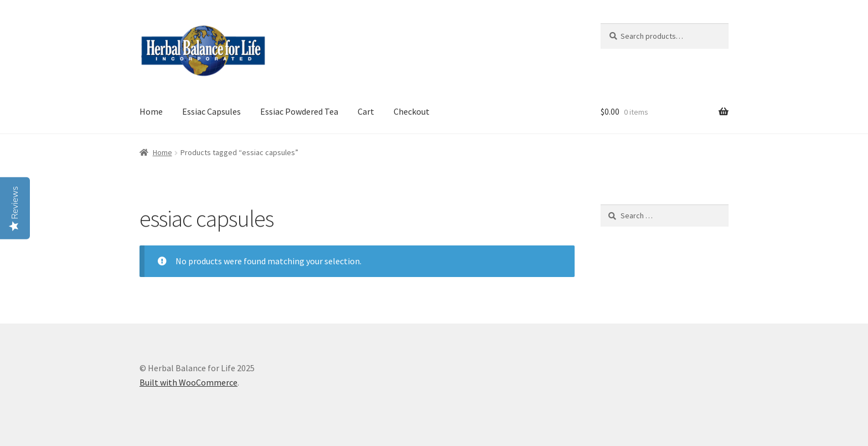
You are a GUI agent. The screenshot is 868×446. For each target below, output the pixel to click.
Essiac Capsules (211, 111)
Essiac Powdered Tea (299, 111)
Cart (366, 111)
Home (151, 111)
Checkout (412, 111)
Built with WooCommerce (188, 382)
